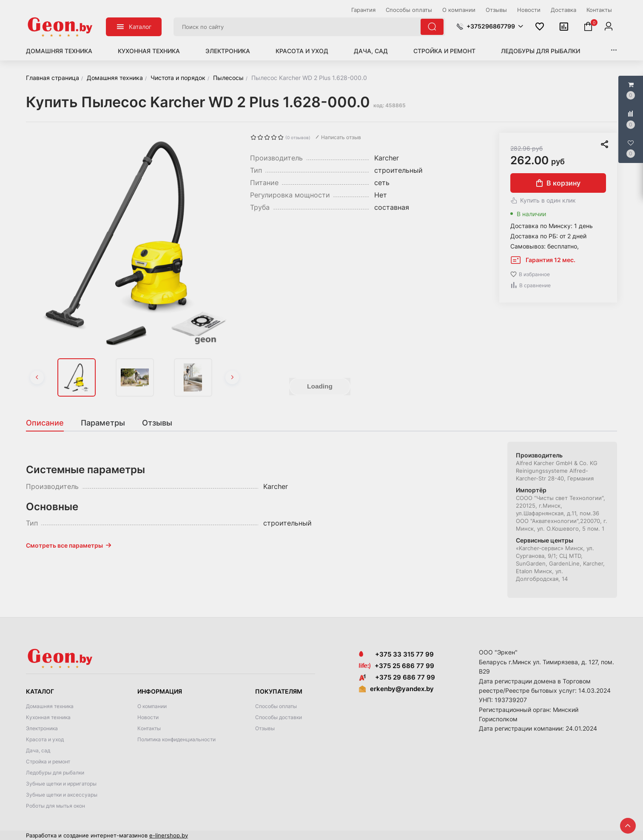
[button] (490, 26)
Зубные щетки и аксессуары (62, 795)
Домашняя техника (59, 51)
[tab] (49, 423)
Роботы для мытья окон (55, 806)
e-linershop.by (169, 835)
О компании (152, 706)
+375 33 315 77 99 (396, 654)
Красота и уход (302, 51)
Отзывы (265, 728)
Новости (148, 717)
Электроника (228, 51)
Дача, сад (371, 51)
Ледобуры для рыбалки (541, 51)
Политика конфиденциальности (176, 739)
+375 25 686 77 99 (404, 666)
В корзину (558, 183)
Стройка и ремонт (444, 51)
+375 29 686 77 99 (397, 677)
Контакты (149, 728)
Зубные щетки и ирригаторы (61, 784)
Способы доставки (279, 717)
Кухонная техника (149, 51)
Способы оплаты (276, 706)
